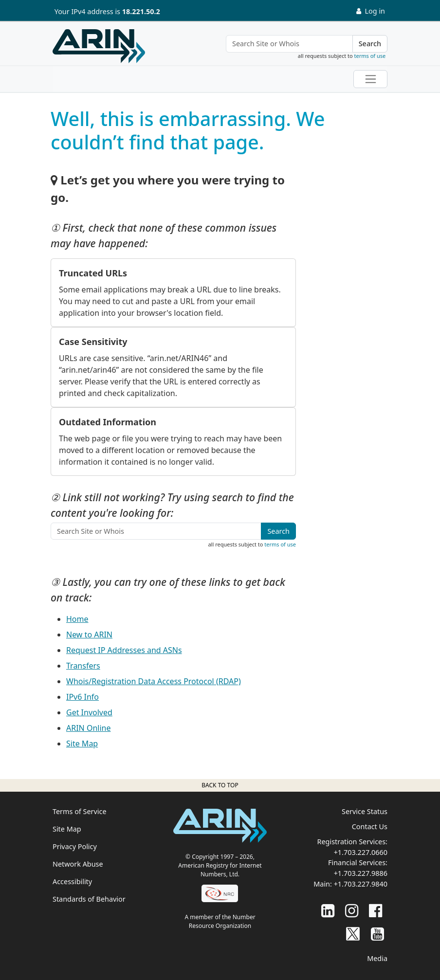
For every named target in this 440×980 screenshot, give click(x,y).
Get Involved (89, 712)
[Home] (99, 46)
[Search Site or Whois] (289, 44)
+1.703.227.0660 (361, 852)
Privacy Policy (75, 846)
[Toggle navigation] (370, 79)
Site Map (82, 744)
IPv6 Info (82, 697)
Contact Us (370, 826)
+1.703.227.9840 (361, 884)
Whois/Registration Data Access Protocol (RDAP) (154, 681)
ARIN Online (88, 728)
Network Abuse (78, 864)
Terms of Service (80, 811)
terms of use (370, 56)
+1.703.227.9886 (361, 873)
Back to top (220, 785)
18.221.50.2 (141, 11)
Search (370, 44)
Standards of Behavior (89, 899)
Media (377, 958)
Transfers (83, 666)
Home (77, 619)
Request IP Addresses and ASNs (124, 650)
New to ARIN (89, 635)
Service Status (365, 811)
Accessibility (72, 881)
